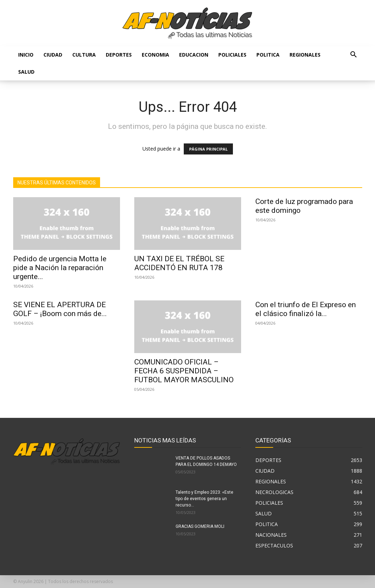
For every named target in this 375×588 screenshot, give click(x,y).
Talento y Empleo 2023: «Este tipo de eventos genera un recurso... (204, 499)
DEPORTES (119, 55)
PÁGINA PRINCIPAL (208, 149)
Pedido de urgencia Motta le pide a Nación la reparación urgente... (60, 268)
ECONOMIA (155, 55)
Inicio (26, 55)
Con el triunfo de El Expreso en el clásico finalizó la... (306, 309)
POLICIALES (232, 55)
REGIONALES (305, 55)
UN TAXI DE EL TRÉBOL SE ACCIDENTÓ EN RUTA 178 (179, 263)
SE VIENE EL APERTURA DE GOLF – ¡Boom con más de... (60, 309)
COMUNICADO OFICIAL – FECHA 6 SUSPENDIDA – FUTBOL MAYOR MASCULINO (184, 371)
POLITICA (268, 55)
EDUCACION (194, 55)
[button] (354, 55)
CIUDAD (53, 55)
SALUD (26, 72)
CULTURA (84, 55)
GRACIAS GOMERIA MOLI (200, 526)
